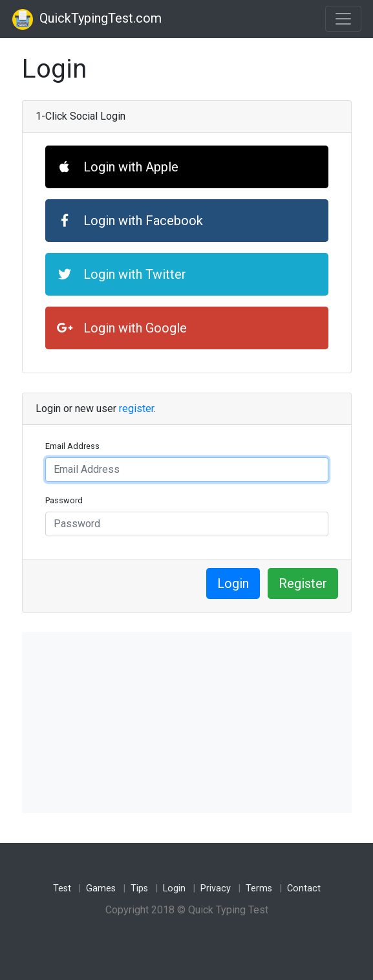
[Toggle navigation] (343, 19)
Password (64, 500)
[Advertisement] (187, 723)
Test (62, 888)
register (136, 408)
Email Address (72, 446)
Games (101, 888)
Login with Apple (118, 167)
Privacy (216, 888)
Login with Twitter (122, 274)
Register (303, 583)
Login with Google (122, 328)
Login (233, 583)
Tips (139, 888)
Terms (259, 888)
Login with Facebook (130, 221)
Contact (304, 888)
